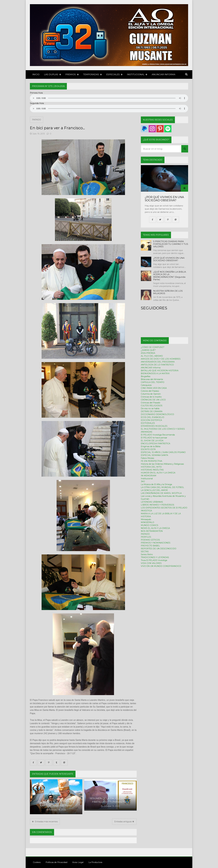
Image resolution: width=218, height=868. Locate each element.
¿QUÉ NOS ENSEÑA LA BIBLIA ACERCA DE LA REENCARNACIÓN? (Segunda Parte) (170, 276)
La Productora (94, 862)
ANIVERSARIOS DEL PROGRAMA (158, 362)
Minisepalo (146, 519)
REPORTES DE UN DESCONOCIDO (159, 549)
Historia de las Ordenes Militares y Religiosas (162, 464)
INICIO (36, 74)
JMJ (143, 481)
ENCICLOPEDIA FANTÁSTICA (156, 444)
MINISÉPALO (148, 522)
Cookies (35, 862)
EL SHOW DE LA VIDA (152, 441)
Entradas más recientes (45, 822)
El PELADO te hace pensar (154, 438)
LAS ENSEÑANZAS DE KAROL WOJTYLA (161, 493)
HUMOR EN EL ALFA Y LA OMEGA (158, 473)
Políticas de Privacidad (55, 862)
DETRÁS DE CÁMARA (152, 411)
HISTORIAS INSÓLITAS (152, 470)
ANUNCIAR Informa (151, 368)
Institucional (147, 479)
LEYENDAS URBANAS (152, 502)
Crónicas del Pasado (151, 403)
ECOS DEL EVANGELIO (153, 417)
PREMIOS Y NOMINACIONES (156, 543)
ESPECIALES (114, 74)
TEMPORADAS (92, 74)
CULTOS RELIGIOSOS (152, 406)
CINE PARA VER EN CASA (154, 388)
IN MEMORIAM (149, 476)
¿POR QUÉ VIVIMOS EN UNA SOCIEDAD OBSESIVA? (164, 199)
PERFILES (146, 537)
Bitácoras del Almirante (152, 379)
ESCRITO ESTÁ (148, 449)
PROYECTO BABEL (150, 546)
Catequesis (146, 385)
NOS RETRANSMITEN (152, 531)
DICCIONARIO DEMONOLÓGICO (157, 414)
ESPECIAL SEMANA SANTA (154, 455)
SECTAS (145, 552)
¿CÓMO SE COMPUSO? (153, 347)
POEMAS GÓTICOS (150, 540)
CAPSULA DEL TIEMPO (153, 382)
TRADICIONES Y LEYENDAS (155, 557)
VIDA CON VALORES (151, 563)
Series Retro (147, 554)
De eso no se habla (150, 408)
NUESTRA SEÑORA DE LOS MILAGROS (168, 292)
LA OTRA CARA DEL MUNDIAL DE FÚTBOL (162, 487)
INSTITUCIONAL (137, 74)
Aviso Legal (76, 862)
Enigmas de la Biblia (151, 446)
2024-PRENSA (148, 353)
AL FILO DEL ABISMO (152, 356)
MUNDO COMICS (150, 525)
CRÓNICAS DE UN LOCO (153, 400)
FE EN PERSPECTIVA (151, 461)
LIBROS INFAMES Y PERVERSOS (158, 505)
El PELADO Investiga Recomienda (158, 435)
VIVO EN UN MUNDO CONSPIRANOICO (161, 566)
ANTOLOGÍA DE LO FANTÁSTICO (157, 365)
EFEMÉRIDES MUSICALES (154, 426)
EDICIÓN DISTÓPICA (151, 420)
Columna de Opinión (151, 394)
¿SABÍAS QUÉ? (148, 350)
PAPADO (37, 120)
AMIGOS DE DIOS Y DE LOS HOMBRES (161, 359)
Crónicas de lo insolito (151, 397)
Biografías (146, 376)
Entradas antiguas (124, 822)
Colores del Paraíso (150, 391)
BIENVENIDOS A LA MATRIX (155, 373)
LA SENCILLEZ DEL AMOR (154, 490)
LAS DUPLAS (52, 74)
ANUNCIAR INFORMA (163, 74)
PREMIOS (72, 74)
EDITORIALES (148, 423)
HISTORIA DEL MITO (151, 467)
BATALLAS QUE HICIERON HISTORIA (160, 371)
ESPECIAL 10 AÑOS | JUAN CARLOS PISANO (163, 452)
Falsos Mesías (147, 458)
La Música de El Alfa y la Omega (156, 484)
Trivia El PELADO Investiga (154, 560)
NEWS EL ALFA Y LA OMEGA (155, 528)
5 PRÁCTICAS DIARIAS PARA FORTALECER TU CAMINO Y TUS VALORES (171, 244)
